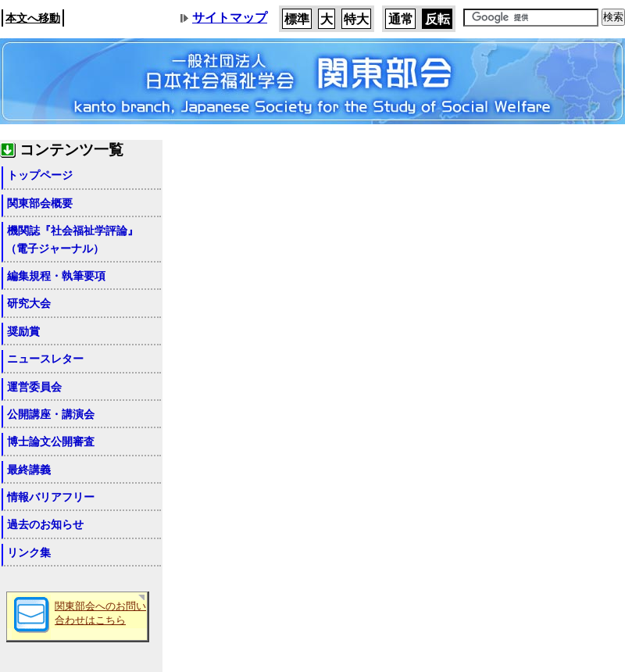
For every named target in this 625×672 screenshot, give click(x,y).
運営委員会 (34, 387)
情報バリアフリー (51, 497)
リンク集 (29, 552)
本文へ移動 (33, 18)
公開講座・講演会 (51, 414)
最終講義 (29, 470)
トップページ (40, 175)
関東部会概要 (40, 203)
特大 (356, 19)
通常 (401, 19)
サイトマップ (230, 18)
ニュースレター (45, 359)
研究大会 (29, 303)
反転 (437, 19)
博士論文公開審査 (51, 441)
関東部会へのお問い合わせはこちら (100, 613)
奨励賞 (23, 331)
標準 (297, 19)
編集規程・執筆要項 (56, 276)
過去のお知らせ (45, 524)
